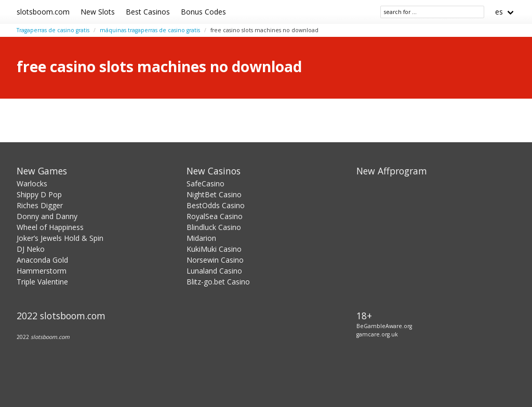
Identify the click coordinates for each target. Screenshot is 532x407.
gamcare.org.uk (377, 334)
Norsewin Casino (215, 260)
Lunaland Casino (214, 271)
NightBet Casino (214, 194)
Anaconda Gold (42, 260)
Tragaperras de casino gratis (53, 30)
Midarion (201, 238)
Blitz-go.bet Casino (218, 282)
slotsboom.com (43, 12)
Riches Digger (40, 205)
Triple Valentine (42, 282)
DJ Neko (31, 249)
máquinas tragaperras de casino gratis (150, 30)
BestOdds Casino (216, 205)
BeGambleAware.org (384, 326)
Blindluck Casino (214, 227)
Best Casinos (148, 12)
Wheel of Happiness (50, 227)
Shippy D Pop (39, 194)
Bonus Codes (203, 12)
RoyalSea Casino (215, 216)
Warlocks (32, 184)
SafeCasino (205, 184)
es (499, 12)
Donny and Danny (47, 216)
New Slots (98, 12)
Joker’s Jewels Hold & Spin (60, 238)
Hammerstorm (42, 271)
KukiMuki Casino (214, 249)
